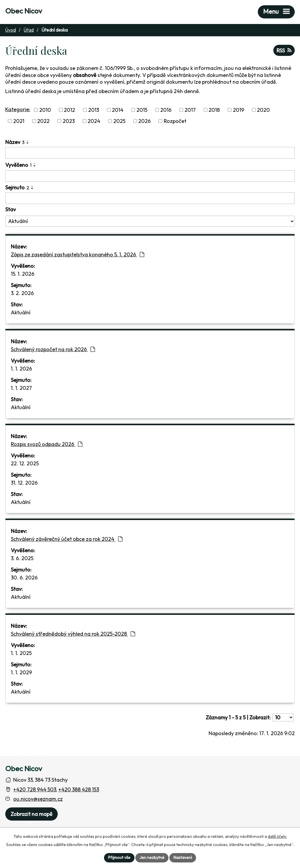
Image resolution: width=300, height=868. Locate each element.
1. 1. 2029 (21, 672)
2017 (190, 110)
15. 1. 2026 (23, 274)
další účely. (277, 836)
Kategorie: (18, 109)
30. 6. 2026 (24, 578)
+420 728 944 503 (35, 789)
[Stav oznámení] (150, 221)
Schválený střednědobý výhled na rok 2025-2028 (73, 634)
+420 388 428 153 (79, 789)
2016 (166, 110)
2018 (214, 110)
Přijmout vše (119, 857)
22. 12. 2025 (25, 463)
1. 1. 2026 (21, 369)
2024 (94, 121)
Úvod (11, 30)
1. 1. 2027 (21, 388)
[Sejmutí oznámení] (150, 198)
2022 (43, 121)
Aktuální (21, 312)
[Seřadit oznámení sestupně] (28, 143)
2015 (142, 110)
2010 (45, 110)
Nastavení (183, 857)
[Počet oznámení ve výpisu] (283, 717)
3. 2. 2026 (22, 293)
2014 (118, 110)
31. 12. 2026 (24, 483)
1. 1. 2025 (21, 653)
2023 (69, 121)
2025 (119, 121)
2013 (94, 110)
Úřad (29, 30)
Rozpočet (175, 121)
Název (15, 142)
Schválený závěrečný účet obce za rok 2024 (67, 539)
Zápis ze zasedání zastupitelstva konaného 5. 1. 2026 (77, 254)
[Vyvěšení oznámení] (150, 176)
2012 (69, 110)
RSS (284, 50)
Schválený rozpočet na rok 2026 (53, 349)
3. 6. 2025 (22, 558)
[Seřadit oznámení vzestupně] (28, 141)
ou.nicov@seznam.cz (38, 799)
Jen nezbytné (152, 857)
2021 (19, 121)
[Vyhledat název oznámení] (150, 153)
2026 (144, 121)
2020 (263, 110)
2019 (238, 110)
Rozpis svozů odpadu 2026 (47, 444)
